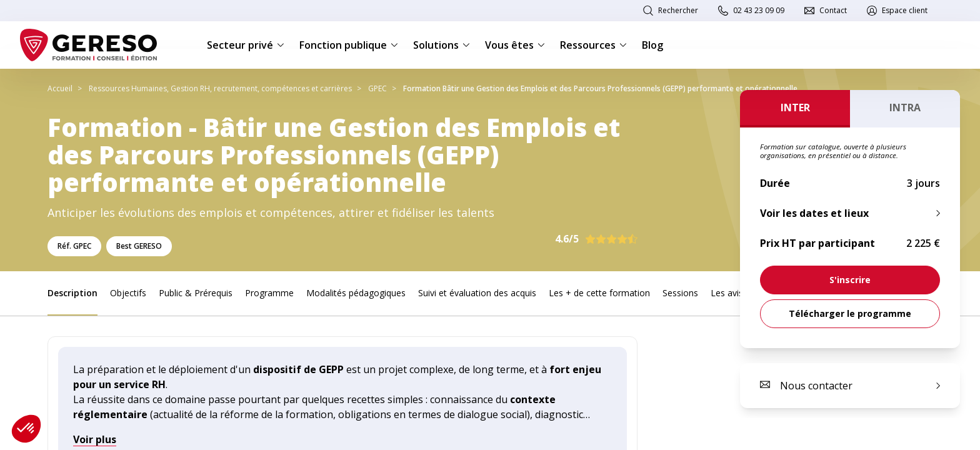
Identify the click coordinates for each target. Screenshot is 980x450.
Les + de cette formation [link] (599, 293)
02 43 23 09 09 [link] (759, 10)
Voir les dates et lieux (814, 213)
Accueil (60, 88)
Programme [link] (269, 293)
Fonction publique (349, 45)
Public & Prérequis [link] (196, 293)
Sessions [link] (680, 293)
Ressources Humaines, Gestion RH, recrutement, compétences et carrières (220, 88)
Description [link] (72, 293)
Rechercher (678, 10)
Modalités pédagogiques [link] (356, 293)
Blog (652, 45)
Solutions (442, 45)
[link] (850, 280)
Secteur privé (246, 45)
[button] (26, 429)
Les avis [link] (727, 293)
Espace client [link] (905, 10)
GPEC (377, 88)
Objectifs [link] (128, 293)
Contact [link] (833, 10)
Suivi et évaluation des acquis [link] (477, 293)
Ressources (593, 45)
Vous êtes (515, 45)
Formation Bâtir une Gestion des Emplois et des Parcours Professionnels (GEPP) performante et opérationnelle (600, 88)
